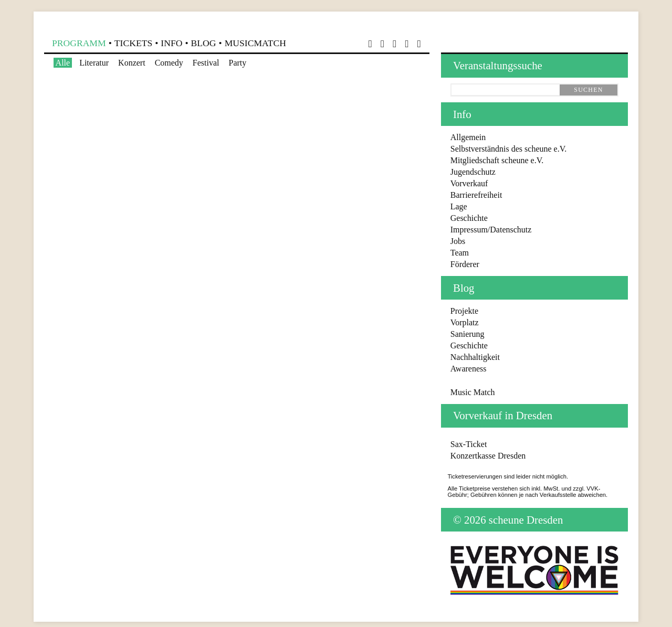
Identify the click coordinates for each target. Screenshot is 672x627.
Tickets (133, 43)
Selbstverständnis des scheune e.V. (508, 149)
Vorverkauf (469, 183)
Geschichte (469, 218)
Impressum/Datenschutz (491, 230)
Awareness (469, 369)
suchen (588, 90)
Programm (79, 43)
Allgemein (468, 137)
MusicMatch (255, 43)
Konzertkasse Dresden (488, 456)
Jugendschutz (473, 172)
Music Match (473, 392)
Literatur (94, 63)
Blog (204, 43)
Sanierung (468, 334)
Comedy (169, 63)
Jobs (458, 241)
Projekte (464, 311)
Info (171, 43)
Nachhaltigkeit (475, 357)
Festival (206, 63)
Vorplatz (465, 322)
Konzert (132, 63)
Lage (459, 206)
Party (238, 63)
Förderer (465, 264)
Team (460, 253)
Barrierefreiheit (476, 195)
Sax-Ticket (469, 444)
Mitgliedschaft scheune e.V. (497, 160)
